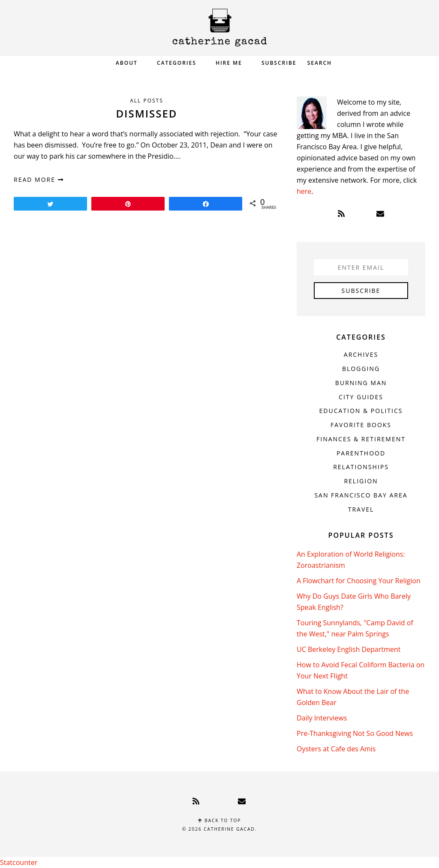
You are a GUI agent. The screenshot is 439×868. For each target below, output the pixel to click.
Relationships (361, 467)
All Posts (147, 101)
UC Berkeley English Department (349, 649)
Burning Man (361, 383)
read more (39, 179)
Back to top (220, 820)
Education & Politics (361, 411)
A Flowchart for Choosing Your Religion (359, 581)
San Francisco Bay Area (361, 495)
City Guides (361, 397)
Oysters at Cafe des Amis (336, 749)
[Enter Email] (361, 267)
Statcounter (19, 862)
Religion (361, 481)
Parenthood (361, 453)
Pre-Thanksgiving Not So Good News (355, 733)
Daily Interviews (322, 718)
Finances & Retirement (361, 439)
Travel (361, 509)
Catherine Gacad (219, 28)
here (304, 191)
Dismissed (147, 113)
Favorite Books (361, 425)
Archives (361, 354)
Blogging (361, 369)
